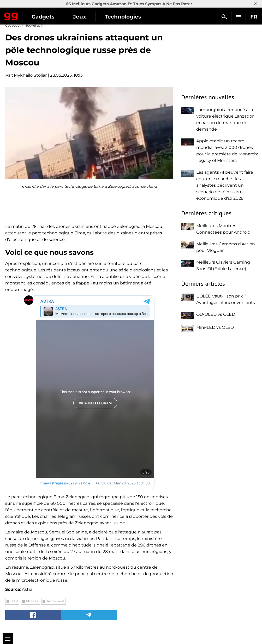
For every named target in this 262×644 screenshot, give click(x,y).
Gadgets (43, 17)
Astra (27, 589)
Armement (55, 601)
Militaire (32, 601)
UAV (14, 601)
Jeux (80, 17)
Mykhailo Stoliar (30, 75)
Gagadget (11, 15)
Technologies (123, 17)
